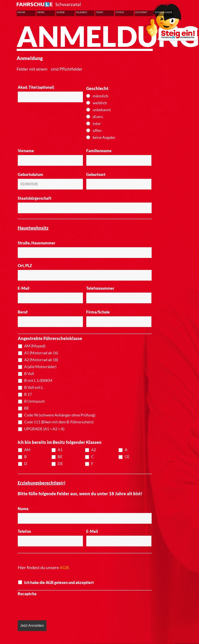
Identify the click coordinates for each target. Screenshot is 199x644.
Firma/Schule (98, 312)
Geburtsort (97, 174)
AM (27, 450)
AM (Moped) (35, 346)
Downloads (163, 12)
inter (97, 123)
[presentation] (51, 606)
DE (60, 464)
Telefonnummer (101, 288)
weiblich (100, 103)
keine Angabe (104, 137)
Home (21, 12)
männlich (100, 96)
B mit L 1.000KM (38, 380)
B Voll (29, 373)
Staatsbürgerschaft (36, 198)
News (41, 12)
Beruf (23, 312)
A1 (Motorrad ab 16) (41, 353)
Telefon (24, 531)
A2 (94, 450)
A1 (60, 450)
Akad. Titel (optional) (36, 87)
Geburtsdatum (32, 174)
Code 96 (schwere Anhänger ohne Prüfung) (60, 415)
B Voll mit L (34, 387)
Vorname (27, 151)
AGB (64, 567)
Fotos (120, 12)
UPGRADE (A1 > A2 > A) (44, 429)
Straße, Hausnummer (38, 243)
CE (127, 457)
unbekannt (102, 110)
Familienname (100, 151)
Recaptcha (27, 594)
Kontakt (141, 12)
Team (99, 12)
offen (97, 130)
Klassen (82, 12)
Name (23, 509)
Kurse (61, 12)
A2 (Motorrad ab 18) (41, 360)
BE (27, 408)
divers (98, 117)
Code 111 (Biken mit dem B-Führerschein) (59, 422)
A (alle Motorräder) (40, 367)
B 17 (28, 394)
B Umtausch (34, 401)
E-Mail (25, 288)
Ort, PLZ (26, 266)
